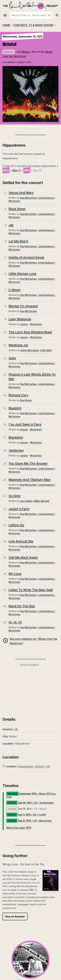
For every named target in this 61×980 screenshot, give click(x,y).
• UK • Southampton (36, 803)
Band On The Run (22, 606)
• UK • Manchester (35, 821)
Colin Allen (46, 350)
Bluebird (15, 408)
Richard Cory (18, 395)
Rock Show (17, 209)
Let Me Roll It (18, 241)
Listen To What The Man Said (31, 590)
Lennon (24, 324)
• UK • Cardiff (32, 815)
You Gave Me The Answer (28, 463)
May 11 (16, 170)
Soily (12, 358)
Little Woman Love (23, 274)
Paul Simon (26, 400)
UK (16, 729)
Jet (11, 225)
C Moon (14, 290)
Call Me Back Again (23, 557)
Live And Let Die (21, 541)
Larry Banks (26, 501)
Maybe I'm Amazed (23, 306)
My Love (15, 574)
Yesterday (16, 450)
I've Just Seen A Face (25, 424)
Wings (25, 52)
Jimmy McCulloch (30, 350)
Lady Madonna (20, 319)
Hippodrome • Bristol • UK (34, 766)
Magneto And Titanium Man (30, 480)
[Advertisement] (30, 689)
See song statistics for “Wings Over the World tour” (33, 641)
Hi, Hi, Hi (15, 622)
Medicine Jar (18, 345)
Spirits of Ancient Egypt (26, 257)
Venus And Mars (21, 193)
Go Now (15, 496)
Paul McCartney (28, 198)
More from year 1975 (19, 828)
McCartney (36, 324)
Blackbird (16, 437)
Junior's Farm (19, 509)
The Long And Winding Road (30, 332)
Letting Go (16, 525)
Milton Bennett (42, 501)
